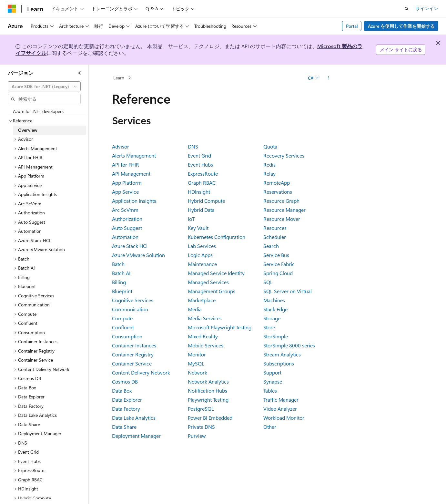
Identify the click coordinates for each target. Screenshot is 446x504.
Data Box (122, 391)
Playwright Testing (208, 400)
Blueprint (122, 291)
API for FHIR (126, 165)
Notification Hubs (208, 391)
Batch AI (121, 273)
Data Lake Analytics (134, 418)
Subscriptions (279, 363)
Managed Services (208, 282)
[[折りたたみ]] (79, 73)
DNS (193, 146)
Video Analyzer (280, 409)
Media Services (205, 318)
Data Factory (126, 409)
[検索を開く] (407, 9)
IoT (191, 219)
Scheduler (275, 237)
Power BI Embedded (210, 418)
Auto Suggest (127, 228)
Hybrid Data (201, 210)
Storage (272, 318)
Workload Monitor (284, 418)
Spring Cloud (278, 273)
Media (195, 309)
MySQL (196, 363)
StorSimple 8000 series (289, 345)
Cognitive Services (133, 300)
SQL (268, 282)
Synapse (273, 381)
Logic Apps (200, 255)
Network (198, 372)
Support (272, 372)
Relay (269, 174)
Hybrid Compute (206, 201)
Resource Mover (282, 219)
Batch (118, 264)
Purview (197, 436)
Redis (269, 165)
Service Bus (276, 255)
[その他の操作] (328, 78)
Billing (119, 282)
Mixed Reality (203, 336)
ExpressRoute (203, 174)
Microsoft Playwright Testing (220, 327)
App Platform (127, 183)
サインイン (427, 8)
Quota (270, 146)
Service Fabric (279, 264)
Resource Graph (281, 201)
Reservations (278, 192)
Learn (119, 78)
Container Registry (133, 354)
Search (271, 246)
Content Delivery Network (141, 372)
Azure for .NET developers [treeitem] (38, 111)
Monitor (197, 354)
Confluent (123, 327)
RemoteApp (277, 183)
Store (269, 327)
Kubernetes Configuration (217, 237)
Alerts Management (134, 155)
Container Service (132, 363)
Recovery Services (284, 155)
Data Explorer (127, 400)
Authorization (127, 219)
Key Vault (198, 228)
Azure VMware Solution (138, 255)
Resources (275, 228)
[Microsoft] (12, 9)
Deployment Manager (136, 436)
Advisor (121, 146)
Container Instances (134, 345)
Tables (270, 391)
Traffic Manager (281, 400)
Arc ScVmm (125, 210)
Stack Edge (275, 309)
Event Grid (199, 155)
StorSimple (276, 336)
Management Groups (212, 291)
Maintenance (202, 264)
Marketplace (202, 300)
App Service (125, 192)
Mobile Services (206, 345)
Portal (352, 26)
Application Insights (134, 201)
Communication (130, 309)
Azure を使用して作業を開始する (401, 26)
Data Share (124, 427)
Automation (125, 237)
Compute (122, 318)
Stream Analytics (282, 354)
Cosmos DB (125, 381)
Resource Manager (284, 210)
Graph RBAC (202, 183)
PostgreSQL (201, 409)
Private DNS (201, 427)
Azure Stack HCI (130, 246)
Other (270, 427)
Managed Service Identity (216, 273)
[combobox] (44, 87)
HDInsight (199, 192)
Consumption (127, 336)
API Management (131, 174)
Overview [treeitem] (28, 130)
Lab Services (202, 246)
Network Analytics (208, 381)
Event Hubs (200, 165)
